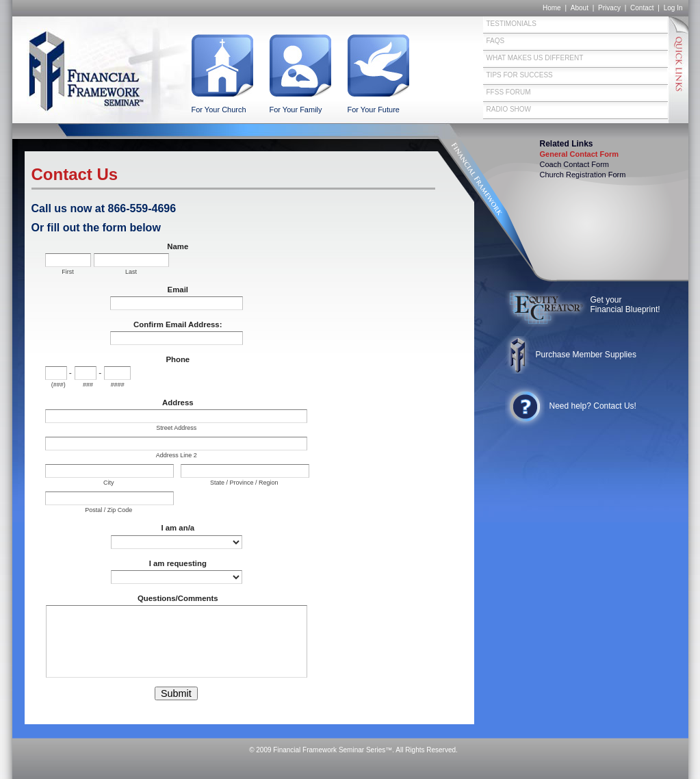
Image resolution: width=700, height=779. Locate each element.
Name (178, 246)
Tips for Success (520, 75)
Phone (178, 359)
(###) (59, 385)
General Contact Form (580, 154)
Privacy (609, 8)
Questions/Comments (178, 598)
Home (552, 8)
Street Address (176, 428)
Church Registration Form (583, 175)
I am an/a (178, 528)
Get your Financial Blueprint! (625, 305)
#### (118, 385)
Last (131, 272)
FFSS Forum (509, 92)
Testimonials (511, 24)
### (88, 385)
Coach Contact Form (574, 164)
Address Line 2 (177, 455)
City (109, 483)
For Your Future (374, 110)
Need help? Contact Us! (593, 406)
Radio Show (509, 109)
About (580, 8)
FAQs (496, 41)
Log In (673, 8)
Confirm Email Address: (178, 324)
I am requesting (178, 563)
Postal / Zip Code (108, 510)
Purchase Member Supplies (586, 355)
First (68, 272)
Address (178, 403)
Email (178, 290)
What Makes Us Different (535, 58)
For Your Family (296, 110)
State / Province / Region (244, 483)
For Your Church (219, 110)
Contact (642, 8)
